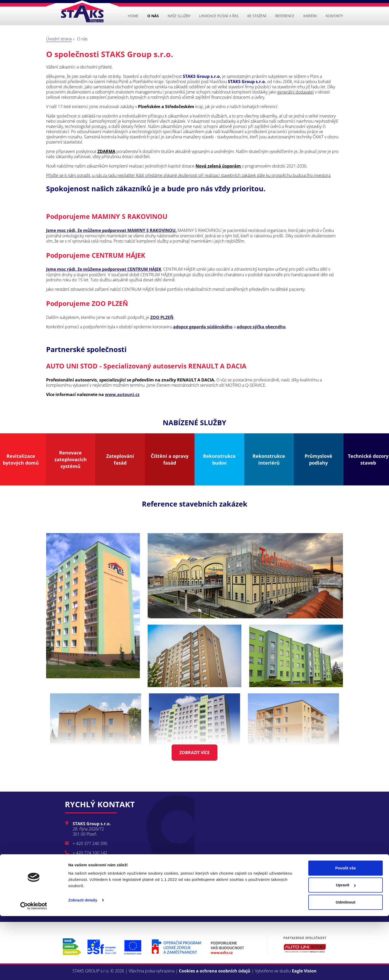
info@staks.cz (85, 862)
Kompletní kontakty (98, 882)
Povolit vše (345, 932)
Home (133, 16)
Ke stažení (257, 16)
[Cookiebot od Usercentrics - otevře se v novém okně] (34, 970)
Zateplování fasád (120, 459)
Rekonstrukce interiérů (269, 459)
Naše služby (179, 16)
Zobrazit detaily (83, 964)
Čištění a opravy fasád (170, 459)
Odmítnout (346, 966)
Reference (285, 16)
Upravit (346, 949)
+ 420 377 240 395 (90, 843)
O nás (153, 16)
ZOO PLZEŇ (162, 317)
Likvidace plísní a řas (219, 16)
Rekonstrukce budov (219, 459)
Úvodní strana (59, 39)
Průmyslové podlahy (318, 459)
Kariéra (310, 16)
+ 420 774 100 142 (90, 853)
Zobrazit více (194, 753)
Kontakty (334, 16)
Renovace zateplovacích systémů (71, 459)
